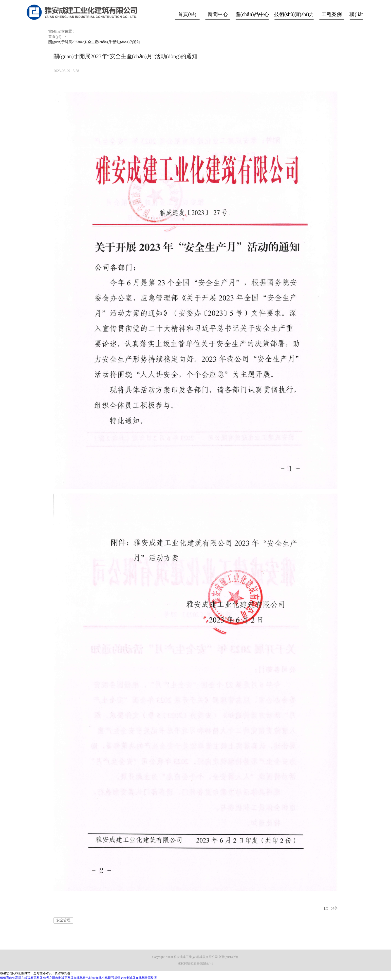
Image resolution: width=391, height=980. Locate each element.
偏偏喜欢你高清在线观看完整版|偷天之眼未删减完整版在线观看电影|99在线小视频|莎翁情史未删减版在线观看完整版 (78, 978)
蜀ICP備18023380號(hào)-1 (196, 964)
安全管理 (63, 920)
